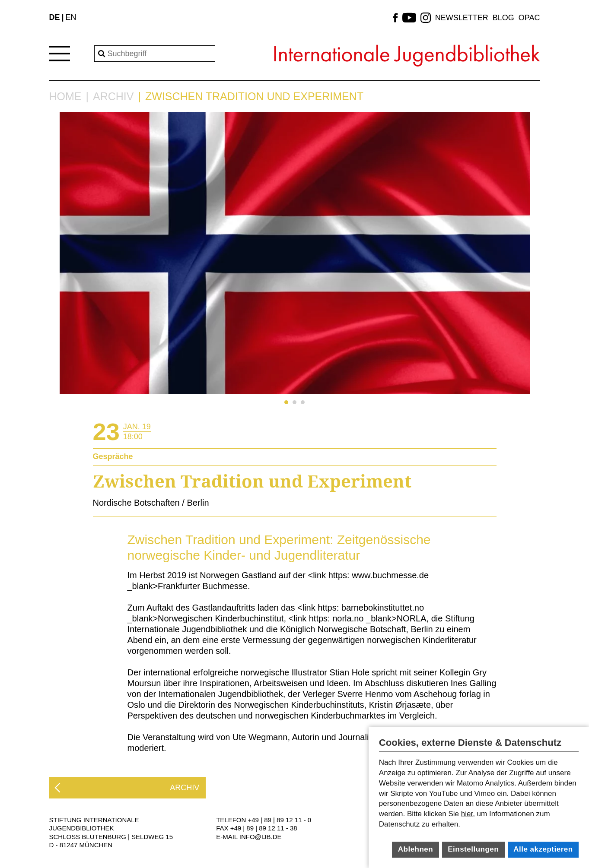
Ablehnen (415, 849)
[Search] (155, 54)
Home (65, 97)
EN (71, 17)
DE (55, 17)
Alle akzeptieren (543, 849)
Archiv (113, 97)
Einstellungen (473, 849)
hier (467, 814)
